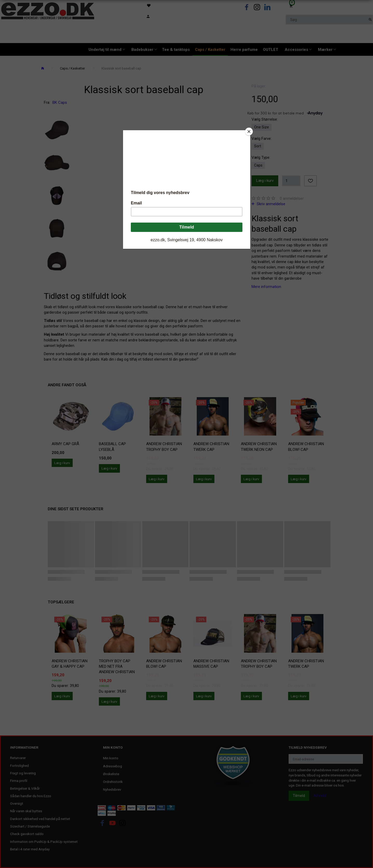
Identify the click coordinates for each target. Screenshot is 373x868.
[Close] (249, 132)
